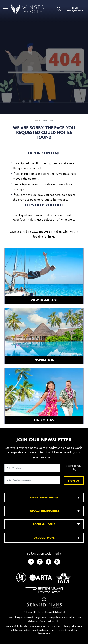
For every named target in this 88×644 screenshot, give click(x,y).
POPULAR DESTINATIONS (44, 511)
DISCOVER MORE (44, 538)
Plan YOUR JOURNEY (75, 9)
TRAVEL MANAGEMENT (44, 497)
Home (38, 120)
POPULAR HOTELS (44, 524)
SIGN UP (74, 480)
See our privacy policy (74, 468)
